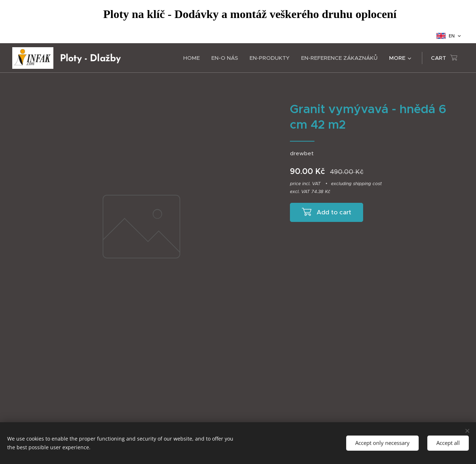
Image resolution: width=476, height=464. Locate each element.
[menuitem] (193, 58)
